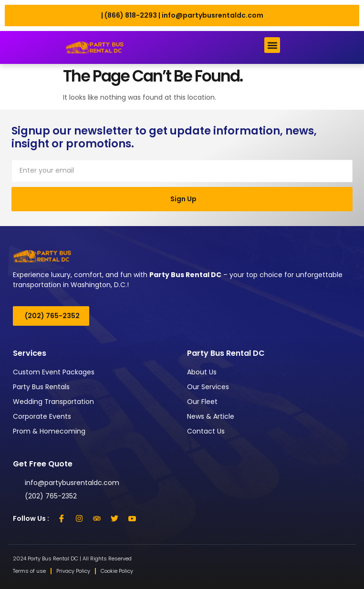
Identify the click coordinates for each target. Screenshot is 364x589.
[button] (272, 45)
